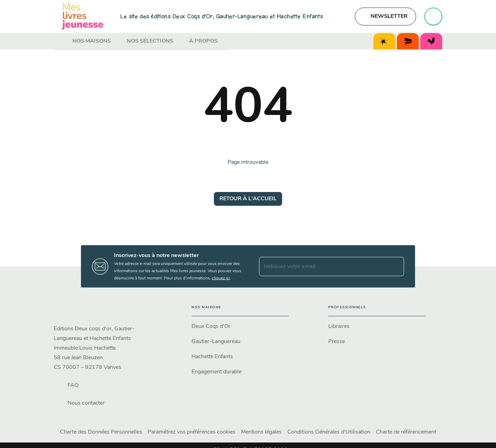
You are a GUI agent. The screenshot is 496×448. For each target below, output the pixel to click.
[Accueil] (83, 16)
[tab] (61, 41)
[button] (385, 17)
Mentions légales (261, 432)
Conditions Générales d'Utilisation (329, 432)
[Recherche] (433, 17)
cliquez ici (221, 278)
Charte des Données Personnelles (101, 432)
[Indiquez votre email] (323, 266)
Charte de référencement (406, 432)
